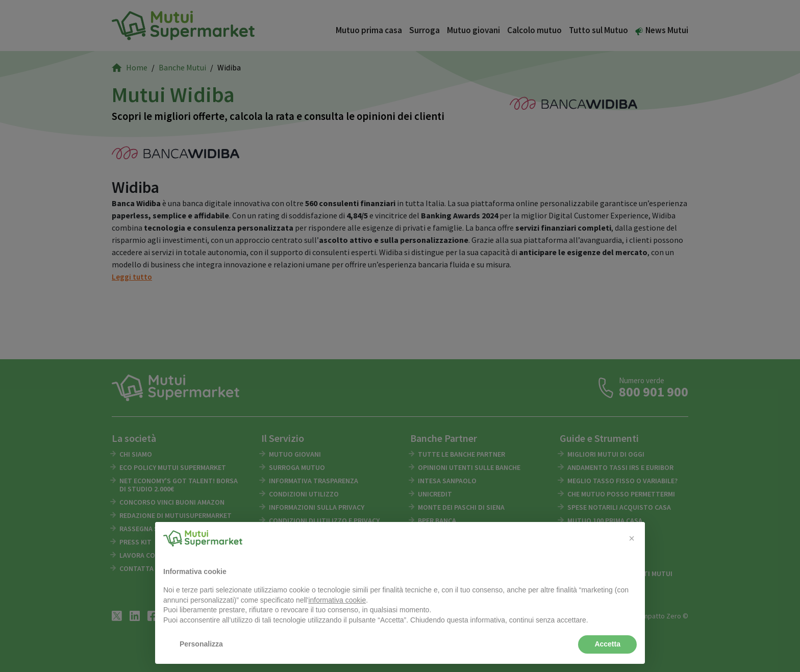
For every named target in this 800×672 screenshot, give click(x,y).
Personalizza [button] (201, 644)
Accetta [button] (607, 644)
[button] (632, 538)
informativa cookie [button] (337, 600)
